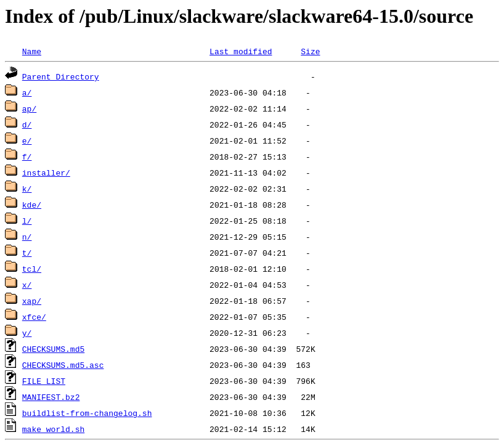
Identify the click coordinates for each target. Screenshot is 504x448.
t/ (27, 253)
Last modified (241, 51)
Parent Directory (61, 76)
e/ (27, 141)
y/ (27, 333)
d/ (27, 124)
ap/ (29, 108)
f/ (27, 157)
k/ (27, 189)
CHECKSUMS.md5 (53, 349)
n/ (27, 237)
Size (310, 51)
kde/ (32, 205)
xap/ (32, 301)
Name (32, 51)
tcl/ (32, 269)
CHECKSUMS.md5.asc (63, 365)
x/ (27, 285)
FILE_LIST (44, 381)
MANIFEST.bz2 (51, 397)
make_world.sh (53, 429)
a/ (27, 92)
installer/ (46, 173)
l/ (27, 221)
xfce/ (34, 317)
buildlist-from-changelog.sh (87, 413)
